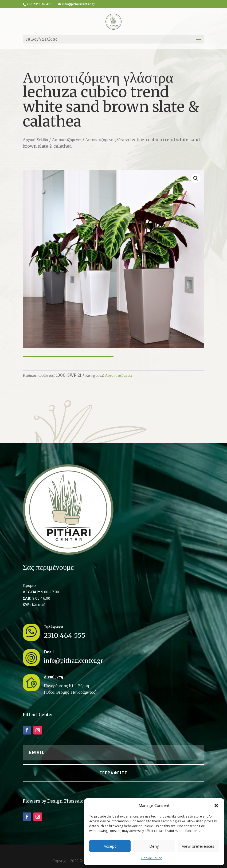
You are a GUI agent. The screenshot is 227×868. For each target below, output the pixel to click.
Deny (154, 846)
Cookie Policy (151, 858)
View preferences (198, 846)
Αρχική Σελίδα (35, 140)
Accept (110, 846)
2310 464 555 (65, 635)
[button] (216, 806)
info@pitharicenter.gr (73, 661)
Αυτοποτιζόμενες (66, 140)
